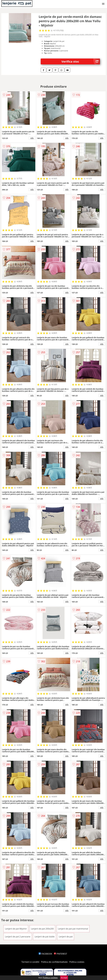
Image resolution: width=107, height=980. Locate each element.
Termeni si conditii (30, 962)
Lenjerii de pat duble (45, 937)
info (32, 138)
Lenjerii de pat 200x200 (42, 929)
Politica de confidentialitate (54, 962)
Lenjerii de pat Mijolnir (16, 929)
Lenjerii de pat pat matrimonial (73, 929)
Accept (64, 978)
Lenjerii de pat (66, 937)
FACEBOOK (45, 954)
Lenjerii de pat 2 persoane (18, 937)
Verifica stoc (81, 61)
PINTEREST (60, 954)
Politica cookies (77, 962)
